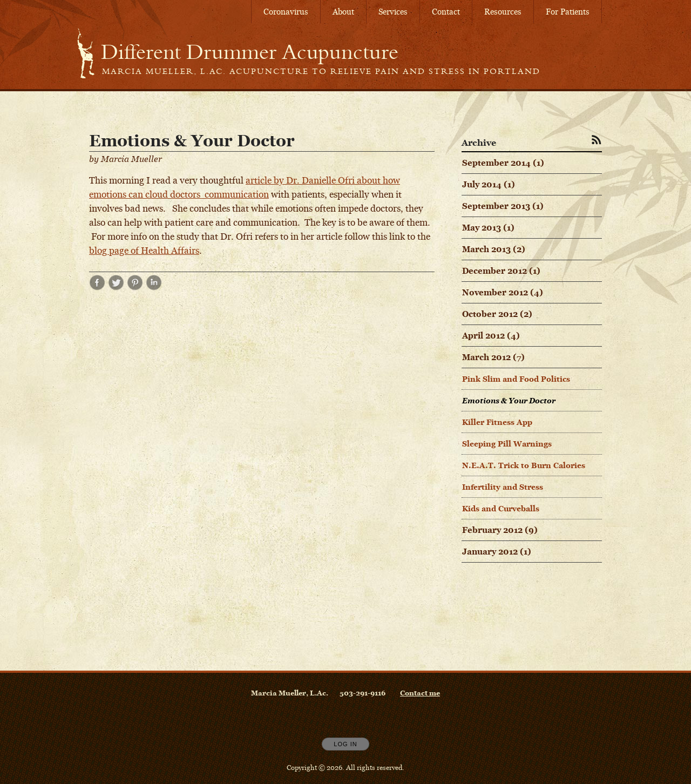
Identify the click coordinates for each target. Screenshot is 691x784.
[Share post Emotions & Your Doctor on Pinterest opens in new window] (135, 288)
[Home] (250, 52)
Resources (503, 12)
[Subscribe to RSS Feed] (597, 139)
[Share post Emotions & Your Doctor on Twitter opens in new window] (116, 288)
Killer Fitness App (497, 422)
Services (393, 12)
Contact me (420, 693)
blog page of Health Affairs (144, 250)
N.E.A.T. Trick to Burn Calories (524, 465)
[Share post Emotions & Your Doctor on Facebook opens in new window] (97, 288)
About (343, 12)
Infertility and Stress (503, 487)
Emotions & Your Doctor (509, 400)
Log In (345, 744)
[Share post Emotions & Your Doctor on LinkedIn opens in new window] (154, 288)
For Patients (568, 12)
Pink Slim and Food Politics (516, 379)
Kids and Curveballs (501, 508)
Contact (446, 12)
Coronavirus (286, 12)
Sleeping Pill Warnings (507, 444)
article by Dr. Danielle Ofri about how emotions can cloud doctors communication (245, 187)
